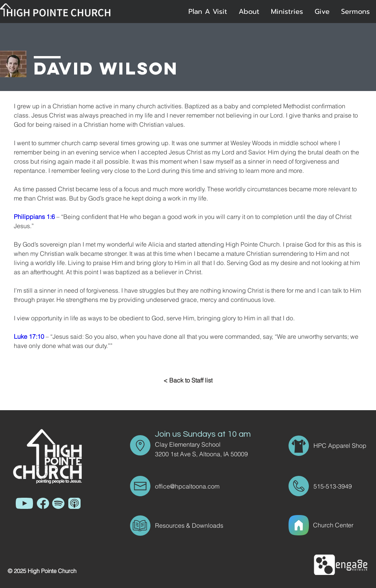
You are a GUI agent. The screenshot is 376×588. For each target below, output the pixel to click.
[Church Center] (342, 525)
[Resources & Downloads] (201, 525)
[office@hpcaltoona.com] (201, 486)
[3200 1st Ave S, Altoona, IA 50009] (207, 454)
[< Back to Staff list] (188, 380)
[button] (249, 12)
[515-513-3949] (335, 486)
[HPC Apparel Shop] (341, 446)
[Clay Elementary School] (201, 444)
